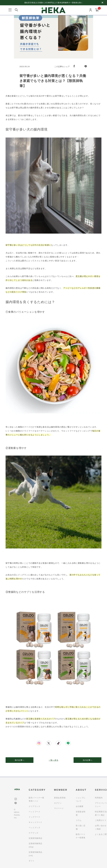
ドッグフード (34, 817)
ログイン (58, 803)
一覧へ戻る (54, 760)
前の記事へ (20, 760)
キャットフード (35, 822)
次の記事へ (88, 760)
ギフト (32, 861)
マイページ (59, 808)
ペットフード (34, 812)
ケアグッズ (34, 833)
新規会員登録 (60, 798)
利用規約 (99, 798)
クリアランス (34, 806)
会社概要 (80, 806)
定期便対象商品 (35, 838)
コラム (79, 820)
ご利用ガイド (101, 820)
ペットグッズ (34, 828)
